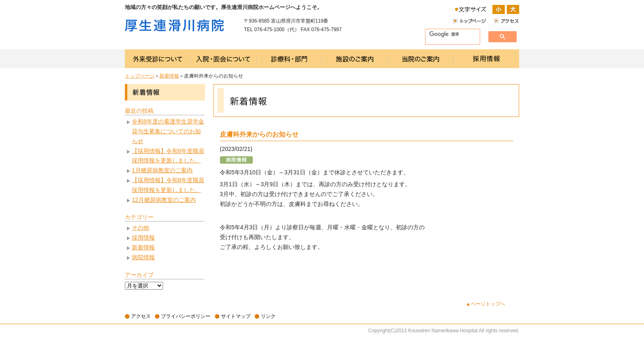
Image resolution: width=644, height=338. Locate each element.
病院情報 (143, 257)
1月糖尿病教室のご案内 (162, 170)
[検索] (449, 34)
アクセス (141, 316)
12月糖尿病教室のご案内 (164, 200)
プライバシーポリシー (186, 316)
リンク (268, 316)
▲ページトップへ (485, 304)
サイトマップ (236, 316)
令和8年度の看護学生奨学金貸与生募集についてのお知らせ (168, 131)
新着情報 (169, 76)
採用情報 (143, 238)
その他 (140, 228)
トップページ (140, 76)
